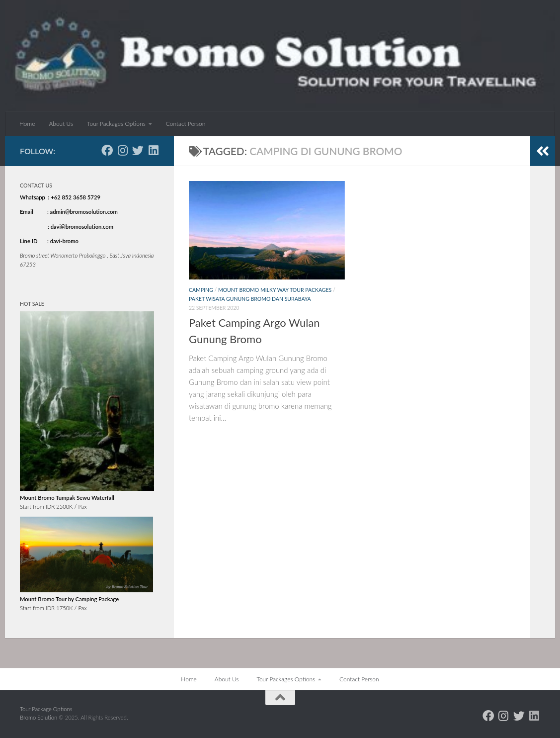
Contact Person (186, 124)
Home (27, 124)
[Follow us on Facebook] (107, 150)
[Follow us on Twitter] (138, 150)
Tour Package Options (46, 709)
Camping (201, 290)
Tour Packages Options (116, 124)
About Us (61, 124)
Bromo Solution (39, 717)
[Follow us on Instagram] (122, 150)
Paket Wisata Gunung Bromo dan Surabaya (250, 299)
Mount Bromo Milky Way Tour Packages (275, 290)
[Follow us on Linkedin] (153, 150)
